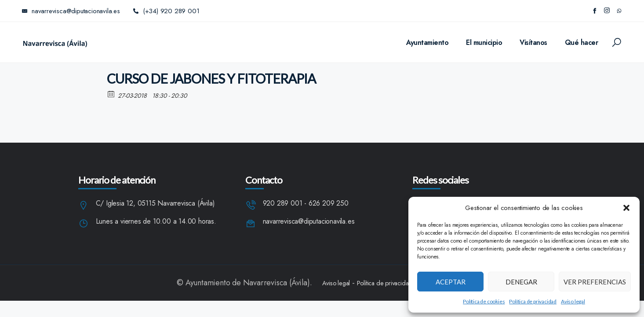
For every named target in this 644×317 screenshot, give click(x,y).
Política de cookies (484, 301)
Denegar (521, 282)
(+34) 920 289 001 (166, 11)
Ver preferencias (595, 282)
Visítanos (533, 42)
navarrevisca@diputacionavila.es (309, 222)
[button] (626, 208)
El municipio (484, 42)
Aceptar (451, 282)
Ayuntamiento (427, 42)
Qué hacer (582, 42)
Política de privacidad (533, 301)
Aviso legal (573, 301)
